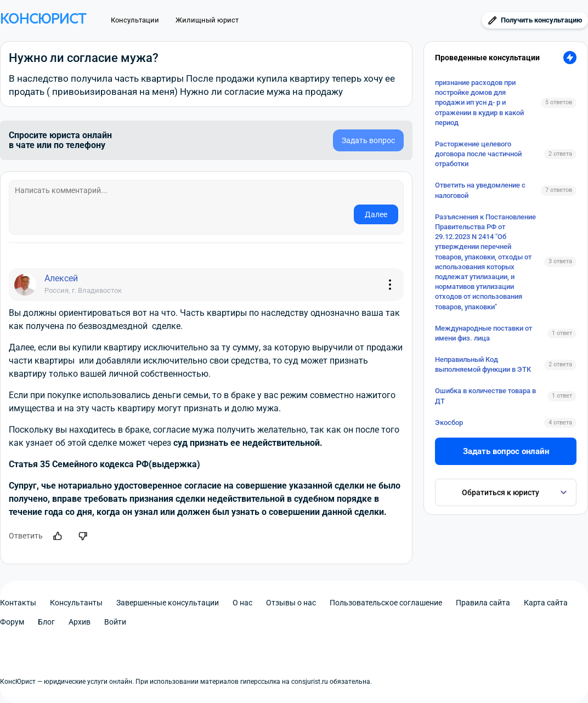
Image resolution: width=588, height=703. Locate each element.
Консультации (135, 20)
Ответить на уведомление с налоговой (480, 190)
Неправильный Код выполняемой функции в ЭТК (483, 364)
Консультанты (76, 603)
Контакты (18, 603)
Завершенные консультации (168, 603)
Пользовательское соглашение (386, 603)
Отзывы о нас (291, 603)
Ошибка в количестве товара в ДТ (485, 396)
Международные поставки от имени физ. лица (484, 333)
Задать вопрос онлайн (506, 451)
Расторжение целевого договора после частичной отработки (478, 154)
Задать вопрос (368, 140)
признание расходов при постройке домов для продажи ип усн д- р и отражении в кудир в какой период (479, 103)
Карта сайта (546, 603)
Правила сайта (483, 603)
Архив (80, 622)
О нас (242, 603)
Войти (115, 622)
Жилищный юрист (207, 20)
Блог (46, 622)
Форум (12, 622)
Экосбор (449, 423)
